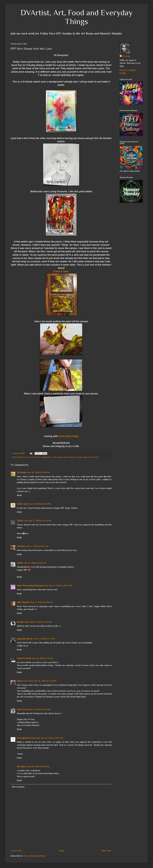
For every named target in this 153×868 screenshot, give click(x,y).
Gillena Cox (22, 521)
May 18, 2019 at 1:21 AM (43, 658)
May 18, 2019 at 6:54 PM (45, 681)
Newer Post (17, 851)
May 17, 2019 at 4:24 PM (41, 622)
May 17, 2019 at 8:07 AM (37, 546)
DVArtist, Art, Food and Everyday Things (77, 17)
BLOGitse (21, 767)
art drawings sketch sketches (64, 457)
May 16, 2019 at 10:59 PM (39, 504)
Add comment (18, 787)
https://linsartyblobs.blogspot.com (32, 586)
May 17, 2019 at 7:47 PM (44, 639)
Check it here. (61, 271)
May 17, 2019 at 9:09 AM (35, 563)
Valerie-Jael (22, 504)
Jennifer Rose (23, 622)
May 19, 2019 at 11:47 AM (52, 738)
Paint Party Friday (68, 436)
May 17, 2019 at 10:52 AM (60, 586)
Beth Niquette (23, 602)
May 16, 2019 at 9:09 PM (38, 473)
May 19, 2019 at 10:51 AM (39, 710)
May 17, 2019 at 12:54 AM (40, 521)
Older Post (106, 851)
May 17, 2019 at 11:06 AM (41, 602)
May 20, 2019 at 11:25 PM (38, 767)
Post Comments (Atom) (34, 856)
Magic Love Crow (25, 681)
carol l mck (22, 710)
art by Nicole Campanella (40, 457)
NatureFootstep (24, 658)
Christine (21, 546)
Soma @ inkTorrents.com (28, 738)
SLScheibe (22, 473)
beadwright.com (84, 457)
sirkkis (20, 563)
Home (62, 851)
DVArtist (95, 457)
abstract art (23, 457)
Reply (19, 495)
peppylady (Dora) (25, 639)
